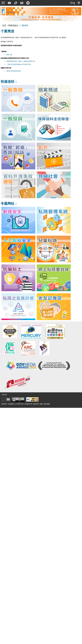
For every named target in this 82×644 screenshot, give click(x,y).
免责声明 (36, 404)
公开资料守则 (19, 404)
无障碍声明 (28, 404)
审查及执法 (13, 25)
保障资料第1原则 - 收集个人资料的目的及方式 (21, 61)
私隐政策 (11, 404)
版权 (41, 404)
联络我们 (4, 404)
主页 (4, 25)
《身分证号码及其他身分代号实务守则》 (19, 64)
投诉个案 (9, 55)
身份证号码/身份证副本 (14, 71)
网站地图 (47, 404)
